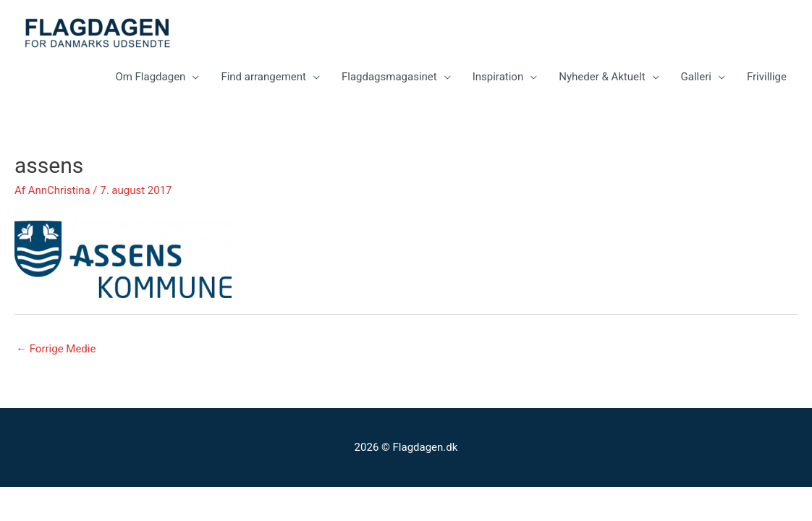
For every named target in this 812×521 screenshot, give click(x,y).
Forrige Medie (56, 349)
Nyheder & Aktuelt (602, 77)
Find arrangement (263, 77)
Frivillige (767, 77)
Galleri (696, 77)
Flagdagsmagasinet (389, 77)
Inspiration (498, 77)
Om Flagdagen (150, 77)
